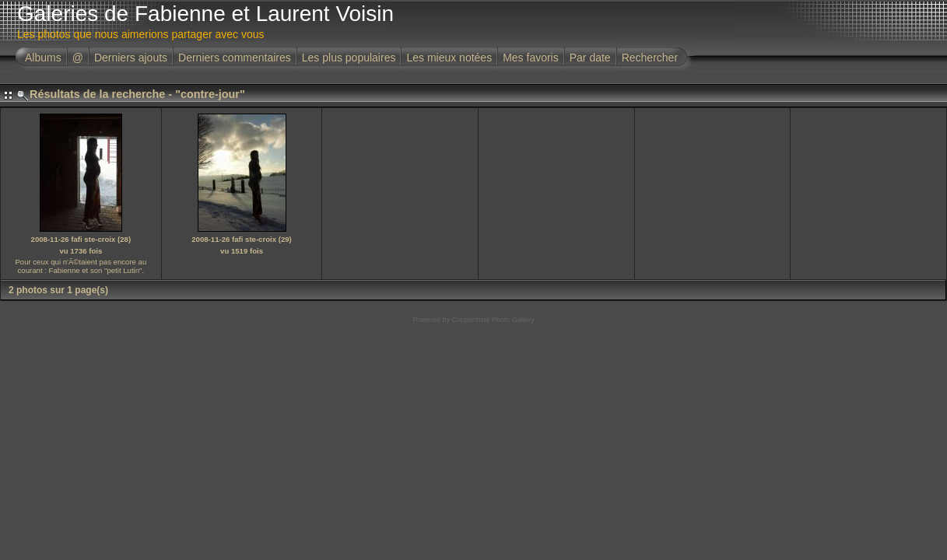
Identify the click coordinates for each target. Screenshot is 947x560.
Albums (43, 58)
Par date (590, 58)
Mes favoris (531, 58)
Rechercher (650, 58)
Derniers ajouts (131, 58)
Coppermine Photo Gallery (493, 320)
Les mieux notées (449, 58)
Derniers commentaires (235, 58)
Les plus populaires (349, 58)
